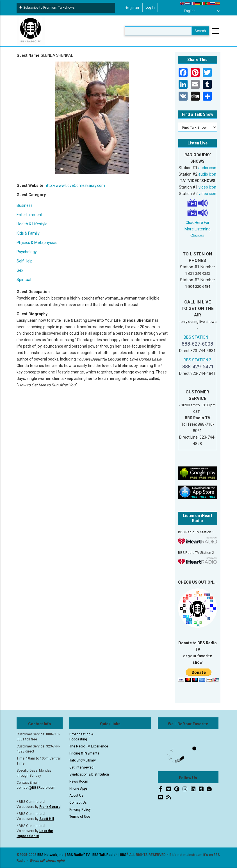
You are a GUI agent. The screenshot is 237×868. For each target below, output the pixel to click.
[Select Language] (200, 11)
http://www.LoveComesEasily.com (75, 185)
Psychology (27, 252)
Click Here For (198, 223)
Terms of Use (80, 817)
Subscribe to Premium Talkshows (47, 8)
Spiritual (24, 280)
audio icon (207, 168)
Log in (150, 8)
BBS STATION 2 (197, 360)
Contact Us (78, 803)
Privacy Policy (80, 810)
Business (25, 205)
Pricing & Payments (84, 753)
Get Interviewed (81, 767)
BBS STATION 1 (197, 337)
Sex (20, 270)
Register (132, 8)
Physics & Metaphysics (37, 243)
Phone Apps (78, 788)
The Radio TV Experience (89, 746)
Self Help (25, 261)
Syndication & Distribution (89, 774)
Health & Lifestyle (32, 224)
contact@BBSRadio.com (36, 788)
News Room (79, 781)
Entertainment (29, 215)
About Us (76, 796)
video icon (207, 187)
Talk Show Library (83, 760)
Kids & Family (28, 233)
